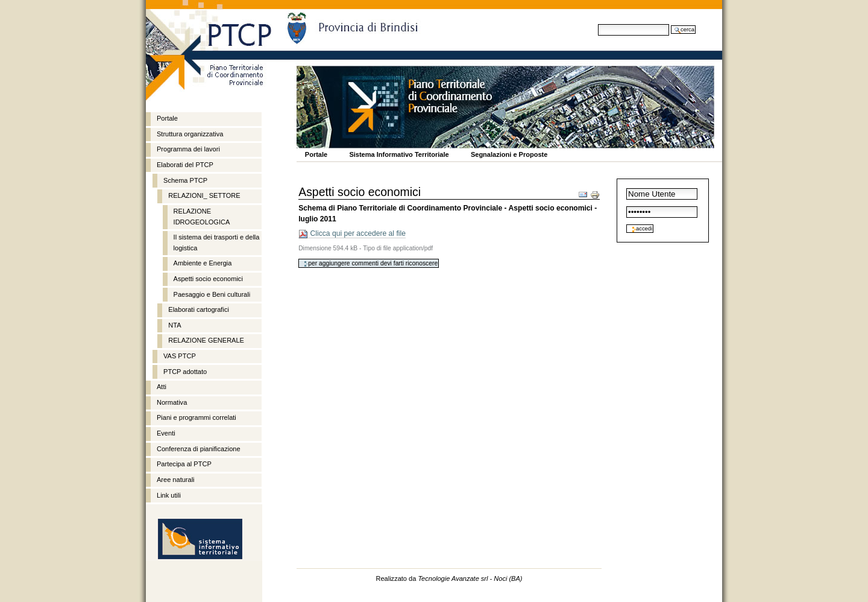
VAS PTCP (180, 356)
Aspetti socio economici (208, 279)
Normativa (172, 402)
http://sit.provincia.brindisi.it (200, 540)
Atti (162, 387)
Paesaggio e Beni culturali (212, 294)
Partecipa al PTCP (184, 464)
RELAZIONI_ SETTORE (204, 195)
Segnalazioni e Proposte (509, 154)
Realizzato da (449, 578)
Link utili (169, 495)
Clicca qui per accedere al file (352, 234)
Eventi (166, 433)
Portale (316, 154)
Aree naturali (176, 480)
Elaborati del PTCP (185, 165)
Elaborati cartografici (199, 309)
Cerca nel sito (598, 24)
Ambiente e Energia (203, 263)
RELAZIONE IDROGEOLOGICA (202, 217)
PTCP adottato (185, 372)
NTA (175, 325)
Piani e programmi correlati (197, 417)
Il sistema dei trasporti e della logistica (217, 242)
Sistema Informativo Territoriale (399, 154)
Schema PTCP (185, 180)
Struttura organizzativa (190, 134)
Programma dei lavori (188, 149)
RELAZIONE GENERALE (206, 340)
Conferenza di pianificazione (199, 449)
